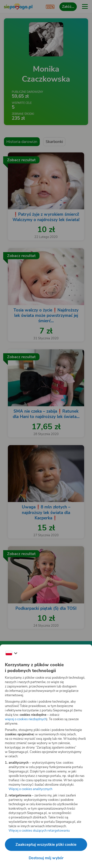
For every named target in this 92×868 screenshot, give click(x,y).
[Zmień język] (11, 653)
